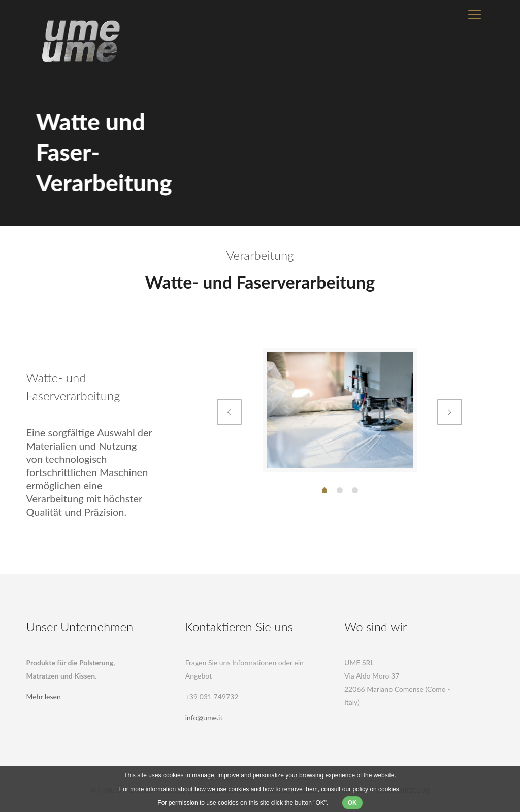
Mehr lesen (43, 697)
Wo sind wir (376, 627)
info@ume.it (204, 717)
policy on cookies (376, 789)
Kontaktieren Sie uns (239, 627)
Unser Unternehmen (79, 627)
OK (352, 803)
